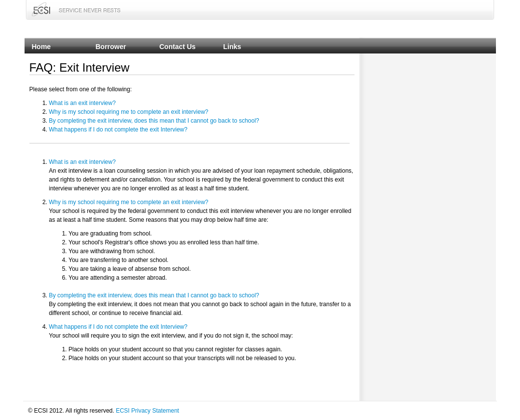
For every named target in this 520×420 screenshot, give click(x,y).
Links (233, 47)
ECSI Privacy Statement (148, 411)
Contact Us (178, 47)
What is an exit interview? (82, 103)
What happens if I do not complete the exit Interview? (118, 130)
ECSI (41, 9)
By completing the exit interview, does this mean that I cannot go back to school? (154, 121)
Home (41, 47)
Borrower (111, 47)
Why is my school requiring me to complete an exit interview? (129, 112)
